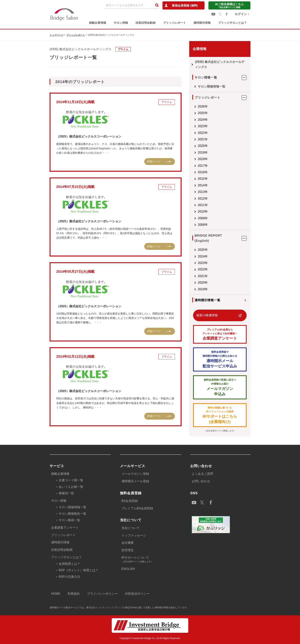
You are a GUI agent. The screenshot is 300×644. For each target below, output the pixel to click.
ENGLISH (128, 569)
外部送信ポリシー (137, 594)
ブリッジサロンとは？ (232, 23)
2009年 (203, 218)
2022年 (203, 133)
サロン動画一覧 (69, 520)
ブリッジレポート (174, 23)
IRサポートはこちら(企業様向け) (220, 415)
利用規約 (74, 594)
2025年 (203, 113)
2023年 (203, 126)
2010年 (203, 212)
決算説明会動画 (146, 23)
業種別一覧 (66, 493)
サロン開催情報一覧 (212, 86)
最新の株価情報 (207, 315)
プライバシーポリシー (102, 594)
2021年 (203, 139)
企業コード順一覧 (71, 480)
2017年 (203, 166)
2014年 (203, 185)
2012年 (203, 199)
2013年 (203, 192)
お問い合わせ (201, 481)
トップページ (56, 35)
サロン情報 (121, 23)
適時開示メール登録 (135, 481)
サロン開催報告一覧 (73, 514)
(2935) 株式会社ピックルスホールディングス (220, 64)
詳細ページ (154, 161)
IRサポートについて (151, 560)
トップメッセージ (134, 535)
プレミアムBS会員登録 (137, 508)
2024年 (203, 120)
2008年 (203, 225)
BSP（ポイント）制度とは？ (79, 570)
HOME (56, 594)
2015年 (203, 179)
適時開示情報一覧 (207, 300)
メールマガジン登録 (135, 474)
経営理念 (128, 550)
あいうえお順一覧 (71, 487)
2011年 (203, 205)
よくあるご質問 (202, 474)
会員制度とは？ (69, 564)
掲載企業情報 (98, 23)
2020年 (203, 146)
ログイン (241, 14)
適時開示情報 (202, 23)
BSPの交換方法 (69, 577)
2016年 (203, 172)
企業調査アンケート (220, 334)
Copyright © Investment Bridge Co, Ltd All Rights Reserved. (150, 638)
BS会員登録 (130, 501)
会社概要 (128, 543)
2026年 (203, 106)
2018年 (203, 159)
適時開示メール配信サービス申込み (220, 359)
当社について (131, 528)
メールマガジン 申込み (220, 387)
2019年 (203, 153)
